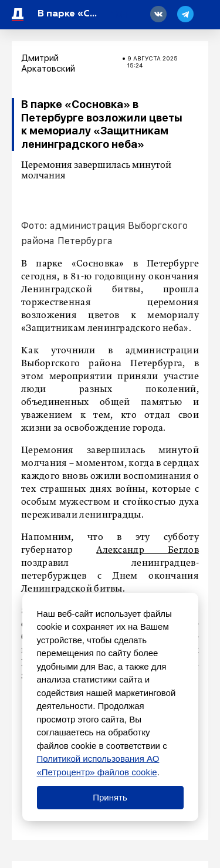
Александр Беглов (148, 550)
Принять (110, 797)
